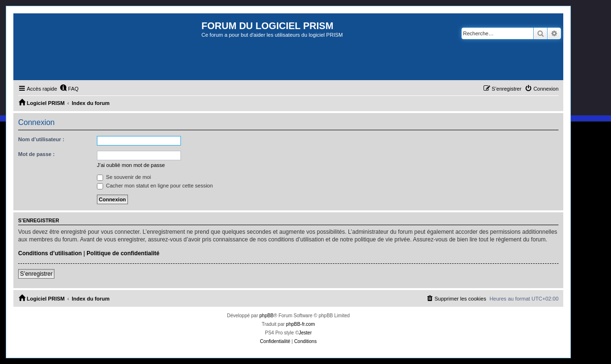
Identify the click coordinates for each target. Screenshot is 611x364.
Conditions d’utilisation (50, 253)
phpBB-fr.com (300, 324)
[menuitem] (69, 89)
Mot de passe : (36, 154)
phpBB (266, 316)
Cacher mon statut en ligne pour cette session (155, 186)
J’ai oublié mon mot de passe (131, 165)
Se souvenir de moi (124, 177)
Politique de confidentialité (123, 253)
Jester (305, 333)
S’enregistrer (36, 274)
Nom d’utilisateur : (41, 139)
